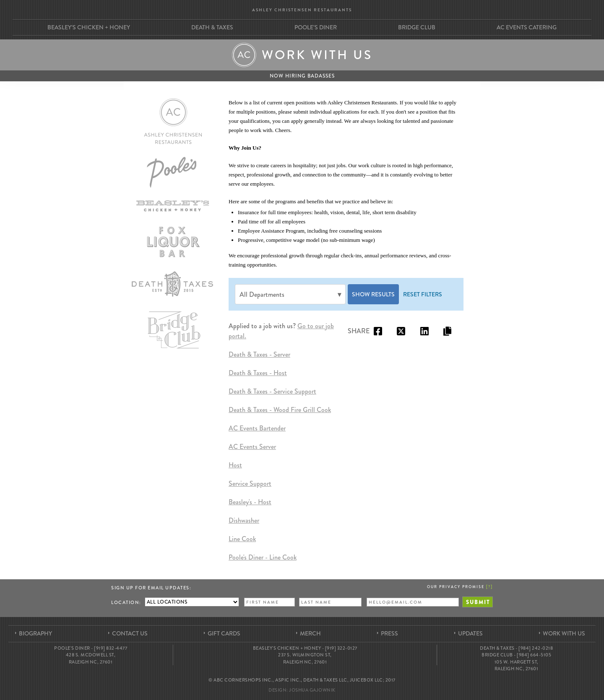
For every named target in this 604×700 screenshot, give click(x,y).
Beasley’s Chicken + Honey (89, 27)
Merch (310, 633)
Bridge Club (417, 27)
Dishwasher (244, 520)
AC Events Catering (527, 27)
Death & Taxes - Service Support (272, 391)
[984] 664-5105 (534, 655)
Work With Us (564, 633)
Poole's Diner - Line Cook (263, 557)
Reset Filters (423, 294)
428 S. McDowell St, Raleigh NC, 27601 (91, 658)
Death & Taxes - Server (259, 354)
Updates (470, 633)
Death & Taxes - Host (258, 373)
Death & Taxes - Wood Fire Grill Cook (280, 410)
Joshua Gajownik (312, 690)
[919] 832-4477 (111, 648)
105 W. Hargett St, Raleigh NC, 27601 (517, 665)
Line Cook (242, 539)
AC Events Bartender (257, 428)
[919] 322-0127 (341, 648)
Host (235, 465)
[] (489, 586)
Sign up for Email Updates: (151, 588)
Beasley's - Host (250, 502)
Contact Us (130, 633)
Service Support (250, 484)
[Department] (290, 294)
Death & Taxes (212, 27)
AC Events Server (252, 447)
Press (389, 633)
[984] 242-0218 (536, 648)
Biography (35, 633)
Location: (126, 602)
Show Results (373, 294)
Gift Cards (224, 633)
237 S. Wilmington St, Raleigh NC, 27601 (305, 658)
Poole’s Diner (316, 27)
